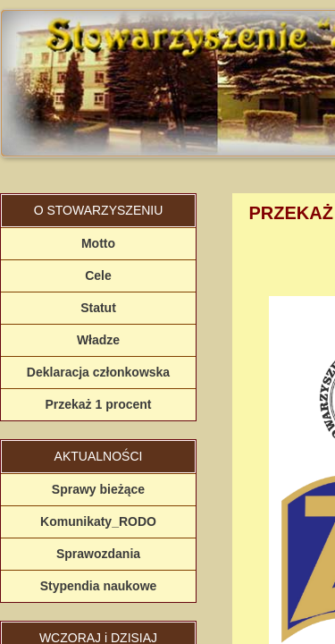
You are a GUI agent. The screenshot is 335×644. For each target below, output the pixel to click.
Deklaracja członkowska (98, 372)
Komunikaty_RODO (98, 521)
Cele (98, 275)
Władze (98, 340)
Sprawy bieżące (98, 489)
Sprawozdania (98, 554)
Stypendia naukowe (99, 586)
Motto (98, 243)
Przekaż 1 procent (98, 404)
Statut (98, 308)
